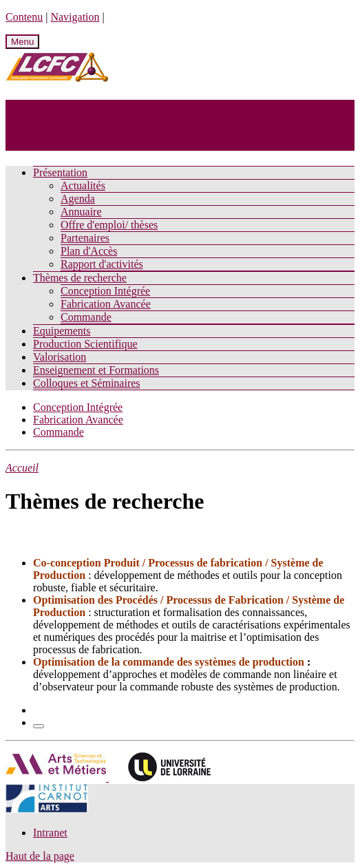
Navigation (75, 17)
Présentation (60, 172)
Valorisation (60, 357)
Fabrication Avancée (106, 304)
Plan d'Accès (89, 251)
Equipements (62, 331)
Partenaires (85, 238)
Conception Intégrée (105, 291)
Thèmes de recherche (80, 278)
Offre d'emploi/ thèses (109, 225)
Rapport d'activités (102, 264)
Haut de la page (40, 856)
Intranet (50, 833)
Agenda (78, 199)
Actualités (83, 186)
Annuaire (81, 212)
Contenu (24, 17)
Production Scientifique (85, 344)
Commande (86, 317)
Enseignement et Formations (96, 370)
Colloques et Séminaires (87, 383)
